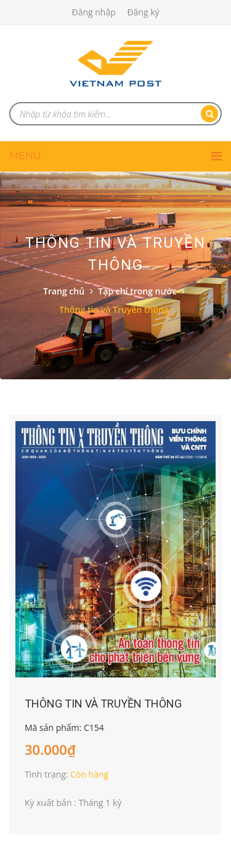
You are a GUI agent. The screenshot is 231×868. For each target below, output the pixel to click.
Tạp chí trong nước (137, 291)
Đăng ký (143, 12)
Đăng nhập (93, 12)
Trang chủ (64, 291)
